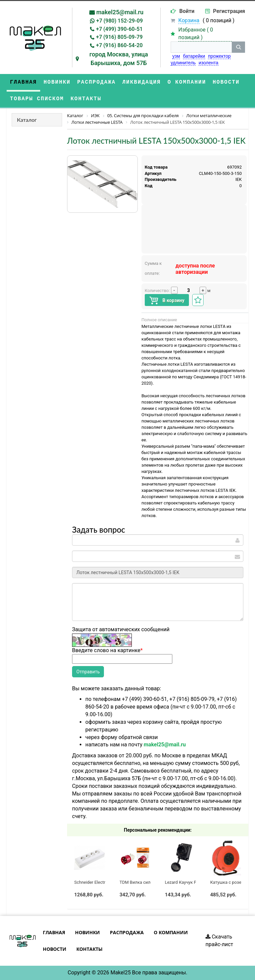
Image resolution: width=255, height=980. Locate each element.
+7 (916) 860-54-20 (119, 45)
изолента (208, 63)
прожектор (219, 56)
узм (176, 56)
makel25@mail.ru (120, 12)
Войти (187, 11)
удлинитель (183, 63)
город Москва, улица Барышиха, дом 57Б (119, 59)
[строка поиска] (201, 47)
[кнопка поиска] (238, 47)
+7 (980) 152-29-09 (120, 21)
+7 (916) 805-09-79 (119, 37)
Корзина (189, 20)
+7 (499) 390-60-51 (119, 29)
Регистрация (229, 11)
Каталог (27, 120)
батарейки (194, 56)
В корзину (167, 301)
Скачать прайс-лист (219, 941)
